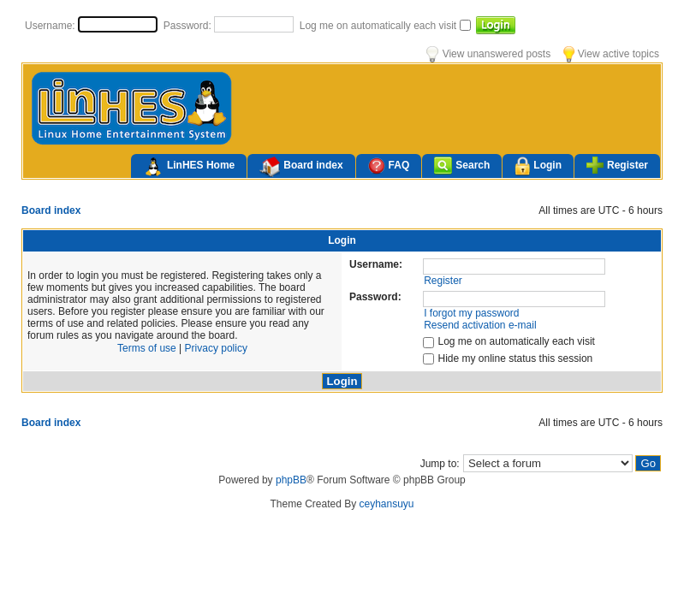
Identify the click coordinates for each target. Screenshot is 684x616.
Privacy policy (216, 348)
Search (462, 166)
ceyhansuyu (387, 504)
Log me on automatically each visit (380, 26)
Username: (51, 26)
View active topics (611, 54)
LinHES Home (189, 167)
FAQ (389, 166)
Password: (189, 26)
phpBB (291, 480)
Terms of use (147, 348)
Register (617, 165)
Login (538, 166)
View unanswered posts (488, 54)
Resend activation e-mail (480, 325)
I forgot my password (471, 313)
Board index (301, 167)
